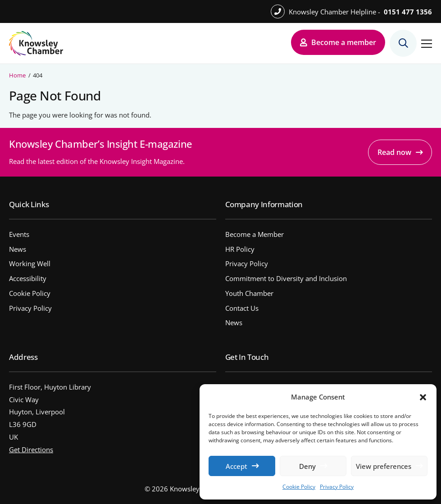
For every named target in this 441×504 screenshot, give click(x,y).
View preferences (384, 466)
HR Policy (240, 249)
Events (19, 234)
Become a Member (255, 234)
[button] (423, 397)
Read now (394, 152)
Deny (307, 466)
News (18, 249)
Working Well (30, 263)
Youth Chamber (249, 293)
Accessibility (28, 278)
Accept (236, 466)
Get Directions (31, 450)
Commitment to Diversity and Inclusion (286, 278)
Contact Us (242, 308)
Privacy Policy (337, 487)
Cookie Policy (299, 487)
